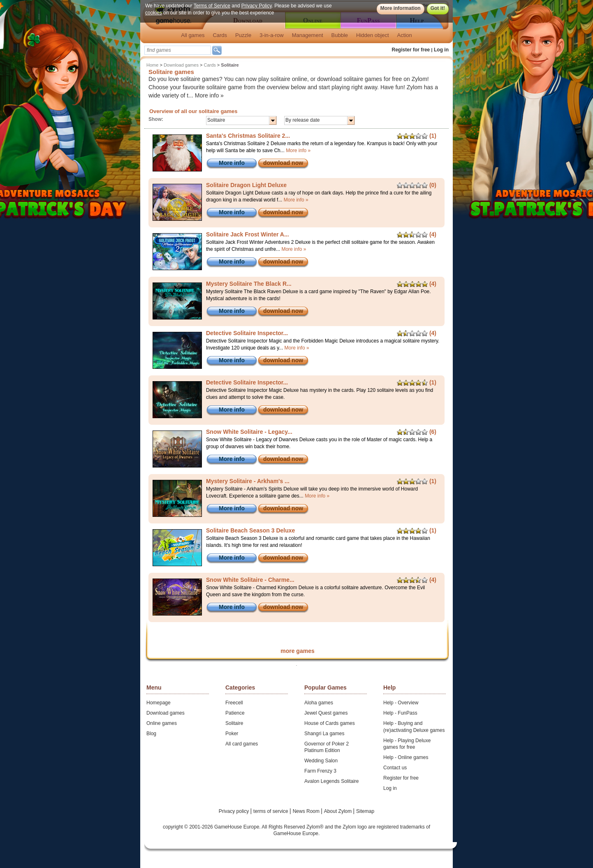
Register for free (411, 50)
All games (193, 35)
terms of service (271, 811)
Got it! (438, 8)
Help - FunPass (400, 713)
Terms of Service (212, 6)
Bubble (340, 35)
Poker (232, 734)
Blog (151, 734)
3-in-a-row (272, 35)
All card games (242, 744)
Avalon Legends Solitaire (332, 781)
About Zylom (339, 811)
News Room (307, 811)
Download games (181, 65)
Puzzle (243, 35)
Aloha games (319, 703)
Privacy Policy (257, 6)
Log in (441, 50)
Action (405, 35)
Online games (162, 723)
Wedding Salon (321, 761)
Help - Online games (406, 757)
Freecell (234, 703)
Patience (235, 713)
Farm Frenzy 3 (320, 771)
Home (152, 65)
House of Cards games (330, 723)
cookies (154, 13)
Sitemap (365, 811)
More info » (209, 95)
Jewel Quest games (326, 713)
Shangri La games (324, 734)
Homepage (159, 703)
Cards (220, 35)
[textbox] (178, 50)
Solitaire (234, 723)
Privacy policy (235, 811)
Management (308, 35)
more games (297, 651)
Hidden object (373, 35)
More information (401, 8)
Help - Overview (401, 703)
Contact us (395, 768)
